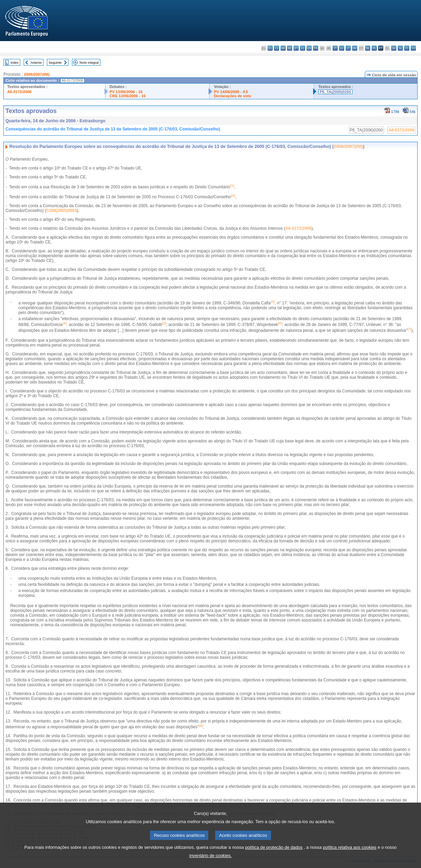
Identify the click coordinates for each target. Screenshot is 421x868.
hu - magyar (355, 48)
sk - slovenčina (394, 48)
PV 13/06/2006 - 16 (126, 92)
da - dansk (283, 48)
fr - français (316, 48)
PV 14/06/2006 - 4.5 (231, 92)
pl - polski (374, 48)
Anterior (36, 62)
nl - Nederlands (368, 48)
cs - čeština (277, 48)
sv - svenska (413, 48)
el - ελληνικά (303, 48)
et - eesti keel (296, 48)
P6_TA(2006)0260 (335, 92)
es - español (270, 48)
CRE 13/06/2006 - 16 (128, 96)
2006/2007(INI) (37, 74)
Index (15, 62)
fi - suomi (407, 48)
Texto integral (89, 62)
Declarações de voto (232, 96)
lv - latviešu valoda (342, 48)
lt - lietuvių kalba (348, 48)
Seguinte (55, 62)
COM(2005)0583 (61, 211)
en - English (309, 48)
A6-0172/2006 (19, 92)
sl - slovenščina (400, 48)
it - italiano (335, 48)
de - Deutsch (290, 48)
